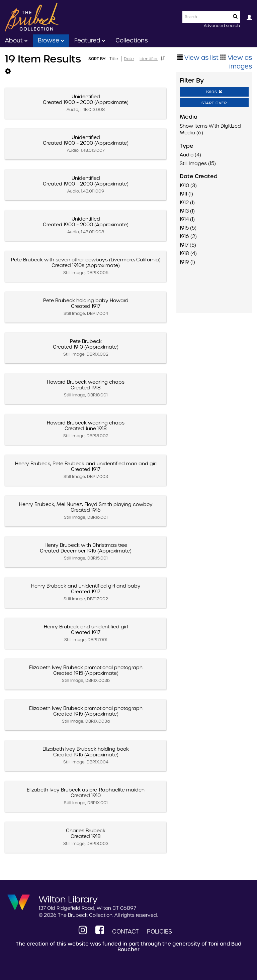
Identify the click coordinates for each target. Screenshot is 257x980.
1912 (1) (187, 203)
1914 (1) (187, 219)
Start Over (214, 103)
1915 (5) (188, 228)
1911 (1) (186, 194)
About (16, 40)
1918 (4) (188, 253)
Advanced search (222, 26)
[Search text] (206, 17)
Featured (90, 40)
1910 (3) (188, 186)
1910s (214, 92)
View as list (198, 58)
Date (129, 59)
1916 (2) (188, 236)
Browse (51, 40)
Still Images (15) (198, 163)
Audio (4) (190, 155)
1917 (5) (188, 245)
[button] (163, 58)
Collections (132, 40)
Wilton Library (68, 899)
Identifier (149, 59)
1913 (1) (187, 211)
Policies (159, 932)
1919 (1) (187, 262)
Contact (125, 932)
